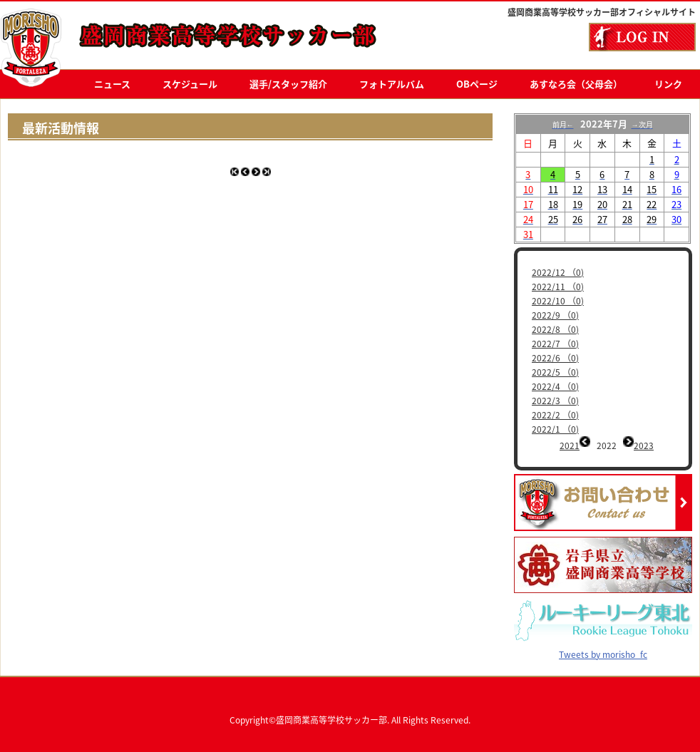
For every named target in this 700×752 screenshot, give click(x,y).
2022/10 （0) (558, 301)
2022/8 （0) (555, 329)
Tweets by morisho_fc (603, 644)
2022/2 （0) (555, 415)
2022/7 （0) (555, 344)
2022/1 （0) (555, 429)
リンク (668, 84)
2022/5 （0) (555, 372)
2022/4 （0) (555, 386)
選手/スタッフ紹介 (288, 84)
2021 (570, 445)
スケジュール (190, 84)
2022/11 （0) (558, 287)
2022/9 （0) (555, 315)
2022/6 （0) (555, 358)
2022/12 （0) (558, 272)
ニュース (112, 84)
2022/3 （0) (555, 401)
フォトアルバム (392, 84)
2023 (644, 445)
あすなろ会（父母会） (576, 84)
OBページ (477, 84)
